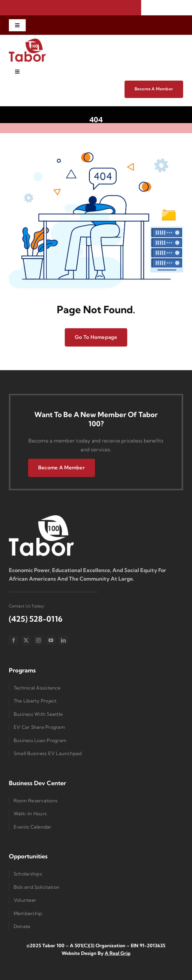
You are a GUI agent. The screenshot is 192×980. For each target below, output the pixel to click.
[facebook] (14, 640)
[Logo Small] (41, 516)
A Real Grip (118, 953)
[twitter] (26, 640)
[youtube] (51, 640)
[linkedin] (63, 640)
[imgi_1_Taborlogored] (27, 40)
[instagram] (38, 640)
